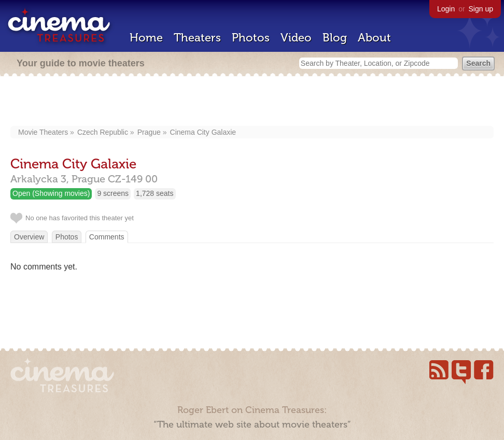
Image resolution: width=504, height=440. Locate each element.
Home (146, 38)
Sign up (481, 9)
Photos (251, 38)
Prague (149, 132)
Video (296, 38)
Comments (107, 237)
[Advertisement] (252, 102)
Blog (335, 38)
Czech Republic (103, 132)
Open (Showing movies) (51, 193)
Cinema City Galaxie (203, 132)
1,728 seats (155, 193)
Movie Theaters (43, 132)
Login (446, 9)
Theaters (197, 38)
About (374, 38)
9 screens (113, 193)
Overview (29, 237)
